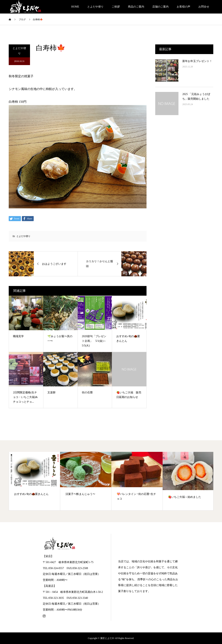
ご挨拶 (116, 7)
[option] (35, 481)
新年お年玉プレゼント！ (197, 61)
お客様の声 (183, 7)
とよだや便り (95, 7)
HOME (75, 7)
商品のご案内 (136, 7)
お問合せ (204, 7)
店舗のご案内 (160, 7)
